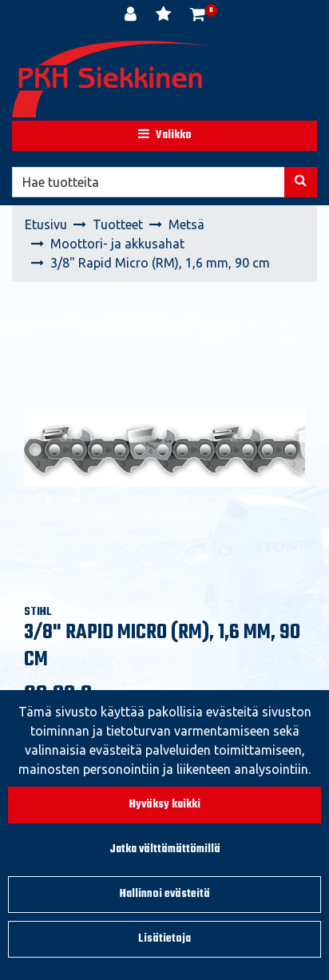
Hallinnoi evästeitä (165, 894)
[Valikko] (164, 136)
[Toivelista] (165, 16)
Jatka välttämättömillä (165, 849)
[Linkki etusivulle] (112, 79)
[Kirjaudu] (132, 16)
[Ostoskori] (198, 16)
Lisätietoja (164, 939)
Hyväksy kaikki (165, 805)
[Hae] (149, 182)
